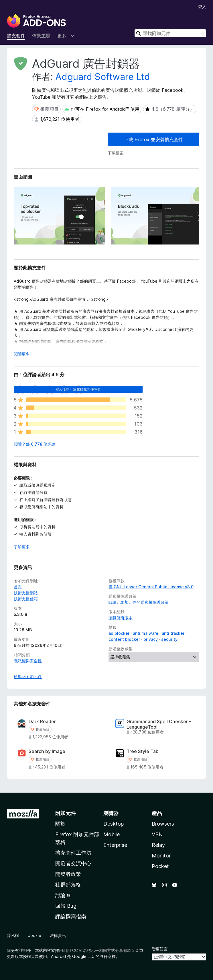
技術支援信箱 (26, 599)
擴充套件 (16, 36)
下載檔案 (116, 153)
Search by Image (47, 751)
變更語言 (160, 949)
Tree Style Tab (143, 751)
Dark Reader (42, 722)
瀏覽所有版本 (121, 618)
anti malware (146, 633)
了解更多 (22, 547)
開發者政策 (68, 874)
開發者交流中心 (73, 863)
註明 (23, 950)
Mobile (112, 834)
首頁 (18, 587)
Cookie (34, 935)
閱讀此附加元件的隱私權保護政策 (139, 602)
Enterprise (115, 845)
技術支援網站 (26, 593)
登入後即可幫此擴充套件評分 (78, 389)
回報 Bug (66, 906)
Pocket (160, 866)
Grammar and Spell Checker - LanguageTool (159, 724)
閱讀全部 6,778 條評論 (35, 444)
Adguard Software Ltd (103, 77)
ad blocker (119, 633)
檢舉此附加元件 (28, 677)
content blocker (124, 639)
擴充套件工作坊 (73, 853)
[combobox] (170, 33)
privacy (151, 639)
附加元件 (66, 813)
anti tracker (173, 633)
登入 (202, 6)
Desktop (114, 824)
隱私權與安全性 (28, 661)
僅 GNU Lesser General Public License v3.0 (151, 587)
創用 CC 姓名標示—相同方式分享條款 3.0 (101, 950)
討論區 (63, 895)
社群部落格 (68, 885)
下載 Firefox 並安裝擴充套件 (153, 139)
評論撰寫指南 (71, 916)
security (169, 639)
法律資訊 (58, 935)
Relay (158, 845)
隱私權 (13, 935)
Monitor (161, 856)
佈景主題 (41, 36)
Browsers (163, 824)
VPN (157, 834)
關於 (60, 824)
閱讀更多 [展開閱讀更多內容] (22, 354)
